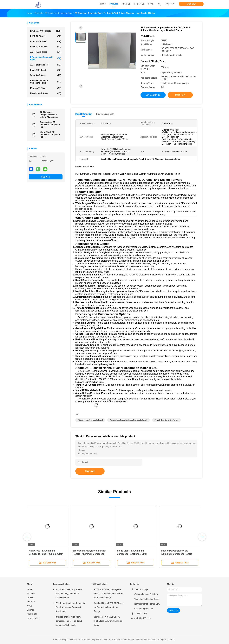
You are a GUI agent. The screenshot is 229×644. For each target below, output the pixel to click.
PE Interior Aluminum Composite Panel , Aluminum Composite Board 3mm (70, 607)
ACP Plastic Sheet (46, 52)
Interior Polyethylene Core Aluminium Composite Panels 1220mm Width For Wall (177, 554)
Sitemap (31, 610)
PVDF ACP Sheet (46, 36)
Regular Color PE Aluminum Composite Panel (50, 125)
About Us (31, 602)
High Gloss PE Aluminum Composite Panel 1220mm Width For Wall (46, 554)
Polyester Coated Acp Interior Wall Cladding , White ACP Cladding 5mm (69, 594)
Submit (90, 471)
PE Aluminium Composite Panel (90, 420)
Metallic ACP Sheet (46, 93)
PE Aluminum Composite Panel (46, 58)
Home (30, 589)
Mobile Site (32, 614)
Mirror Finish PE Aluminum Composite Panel (50, 135)
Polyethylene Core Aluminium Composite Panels (129, 420)
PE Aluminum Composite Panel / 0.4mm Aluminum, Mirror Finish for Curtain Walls (51, 115)
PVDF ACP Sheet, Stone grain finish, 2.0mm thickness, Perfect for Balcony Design (109, 594)
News (29, 606)
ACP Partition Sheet (46, 65)
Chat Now (191, 4)
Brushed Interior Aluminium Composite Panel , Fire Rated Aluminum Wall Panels (69, 621)
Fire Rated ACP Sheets (46, 31)
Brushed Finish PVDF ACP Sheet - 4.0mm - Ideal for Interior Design (109, 607)
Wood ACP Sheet (46, 75)
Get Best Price (153, 95)
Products (31, 594)
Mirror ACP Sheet (46, 88)
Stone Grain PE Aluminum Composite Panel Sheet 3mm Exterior (132, 554)
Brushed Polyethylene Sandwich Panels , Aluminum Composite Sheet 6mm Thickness (90, 554)
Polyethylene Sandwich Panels (166, 420)
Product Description (105, 114)
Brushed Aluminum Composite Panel (46, 82)
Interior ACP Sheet (46, 41)
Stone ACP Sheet (46, 70)
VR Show (31, 598)
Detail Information (84, 114)
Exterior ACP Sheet (46, 47)
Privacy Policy (33, 618)
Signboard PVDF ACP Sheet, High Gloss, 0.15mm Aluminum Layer (108, 621)
